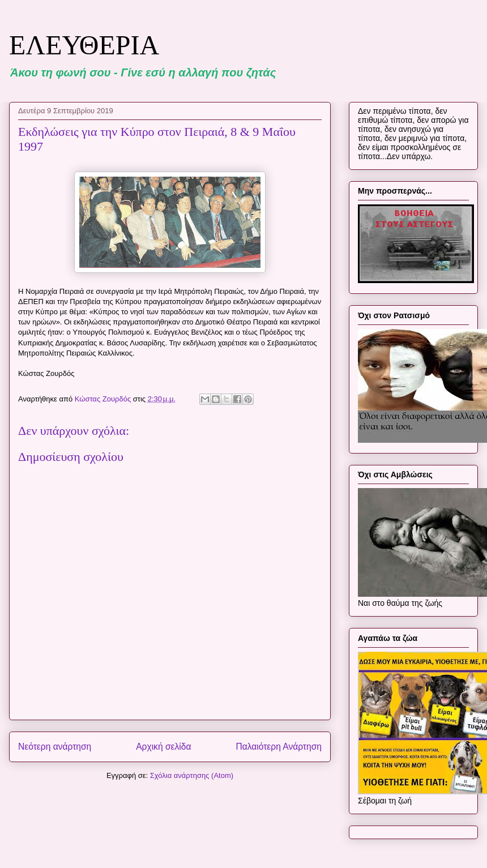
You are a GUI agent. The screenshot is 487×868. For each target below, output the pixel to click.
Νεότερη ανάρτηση (55, 747)
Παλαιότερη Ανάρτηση (279, 747)
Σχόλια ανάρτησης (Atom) (192, 775)
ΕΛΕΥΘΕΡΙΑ (84, 45)
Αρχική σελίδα (163, 747)
